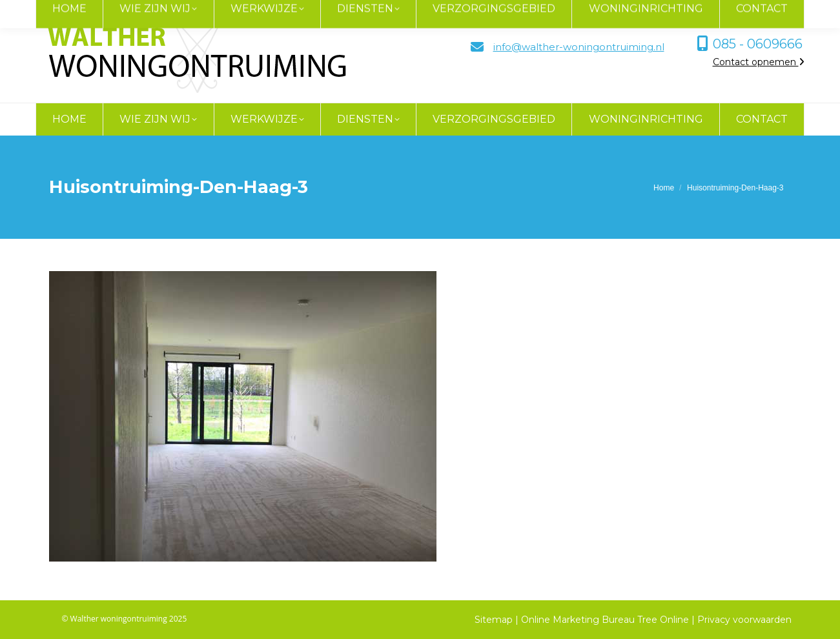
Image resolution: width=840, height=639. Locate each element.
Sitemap (494, 620)
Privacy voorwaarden (744, 620)
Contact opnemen (759, 62)
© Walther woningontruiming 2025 (125, 619)
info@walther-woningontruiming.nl (579, 47)
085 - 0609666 (758, 44)
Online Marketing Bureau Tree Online (606, 620)
